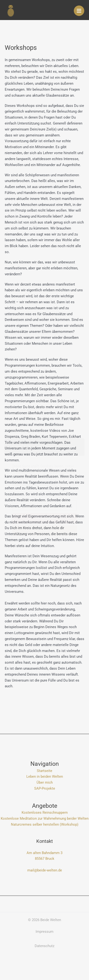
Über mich (45, 782)
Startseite (44, 771)
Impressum (44, 932)
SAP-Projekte (45, 788)
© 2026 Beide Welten (44, 920)
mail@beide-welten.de (45, 870)
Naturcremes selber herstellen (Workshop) (45, 824)
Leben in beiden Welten (45, 777)
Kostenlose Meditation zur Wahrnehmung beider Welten (45, 818)
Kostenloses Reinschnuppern (45, 813)
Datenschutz (44, 946)
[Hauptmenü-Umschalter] (79, 11)
